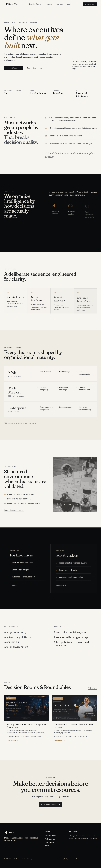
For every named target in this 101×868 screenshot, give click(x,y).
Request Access (90, 4)
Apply (69, 4)
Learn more (15, 587)
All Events (92, 690)
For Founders (49, 842)
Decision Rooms (35, 4)
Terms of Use (75, 859)
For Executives (50, 839)
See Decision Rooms (35, 68)
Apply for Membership (50, 805)
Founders (60, 4)
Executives (49, 4)
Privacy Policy (64, 859)
